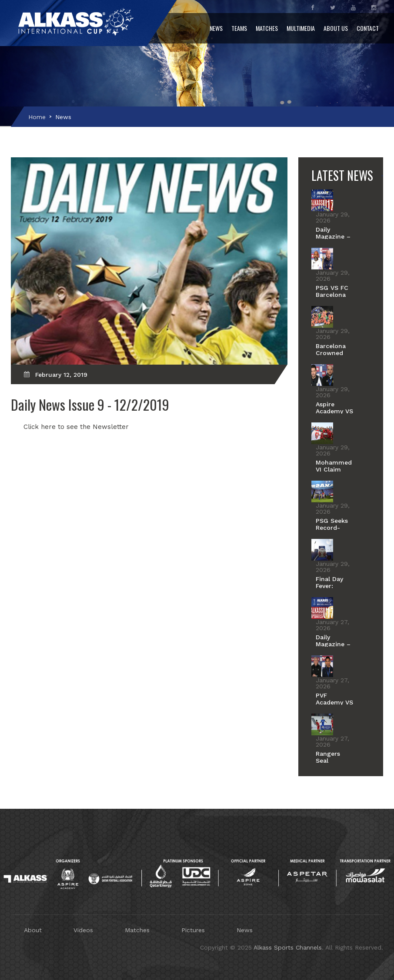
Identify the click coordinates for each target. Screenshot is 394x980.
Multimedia (301, 28)
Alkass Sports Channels (288, 947)
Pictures (193, 930)
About (33, 930)
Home (37, 117)
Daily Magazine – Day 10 (333, 236)
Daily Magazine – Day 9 (333, 644)
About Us (336, 28)
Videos (83, 930)
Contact (368, 28)
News (216, 28)
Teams (239, 28)
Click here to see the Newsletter (76, 427)
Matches (267, 28)
